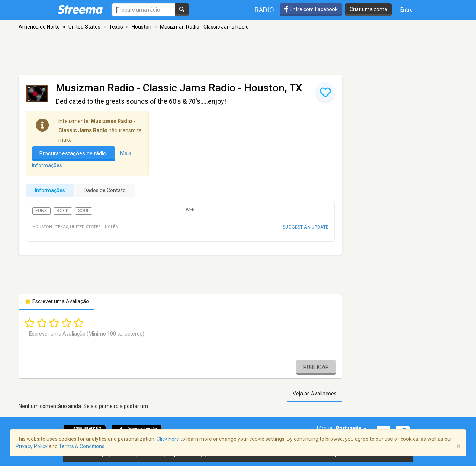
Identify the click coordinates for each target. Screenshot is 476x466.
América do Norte (39, 27)
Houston (141, 27)
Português (351, 428)
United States (84, 27)
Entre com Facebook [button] (311, 9)
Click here (168, 439)
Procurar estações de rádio (74, 153)
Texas (116, 27)
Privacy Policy (32, 446)
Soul (84, 211)
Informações (50, 190)
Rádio (264, 10)
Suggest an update (305, 227)
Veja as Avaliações (315, 394)
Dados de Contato (105, 190)
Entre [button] (406, 10)
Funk (41, 211)
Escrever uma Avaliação (57, 301)
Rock (63, 211)
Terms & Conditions (82, 446)
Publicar (316, 367)
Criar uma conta (368, 9)
